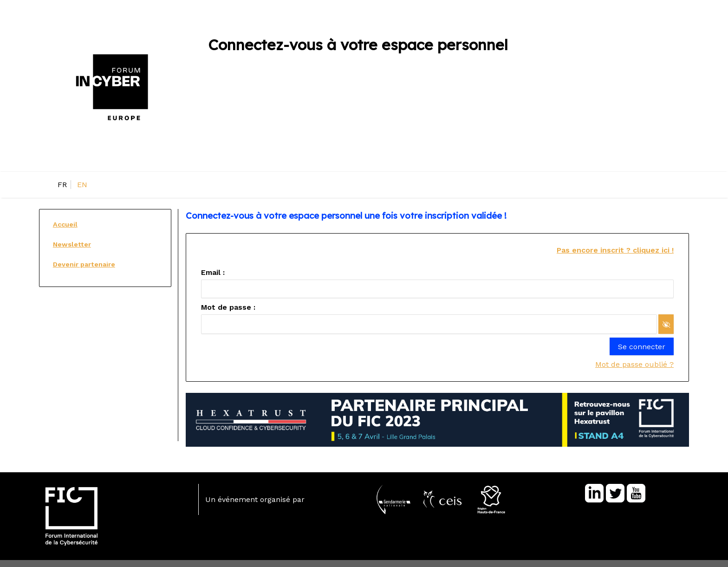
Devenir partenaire (84, 264)
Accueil (65, 224)
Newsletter (72, 244)
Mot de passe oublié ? (634, 364)
